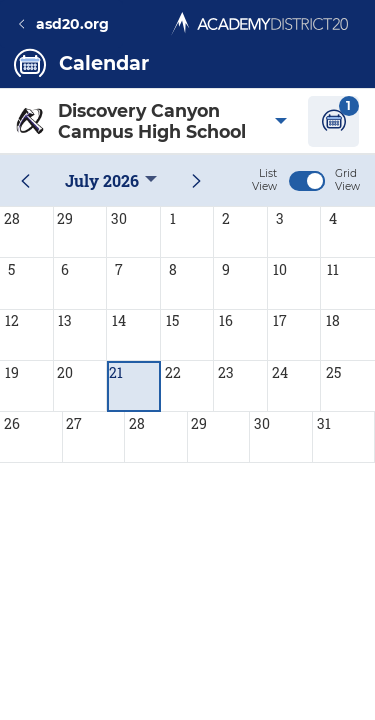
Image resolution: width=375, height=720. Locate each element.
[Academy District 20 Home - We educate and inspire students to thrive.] (259, 18)
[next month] (196, 180)
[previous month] (25, 180)
